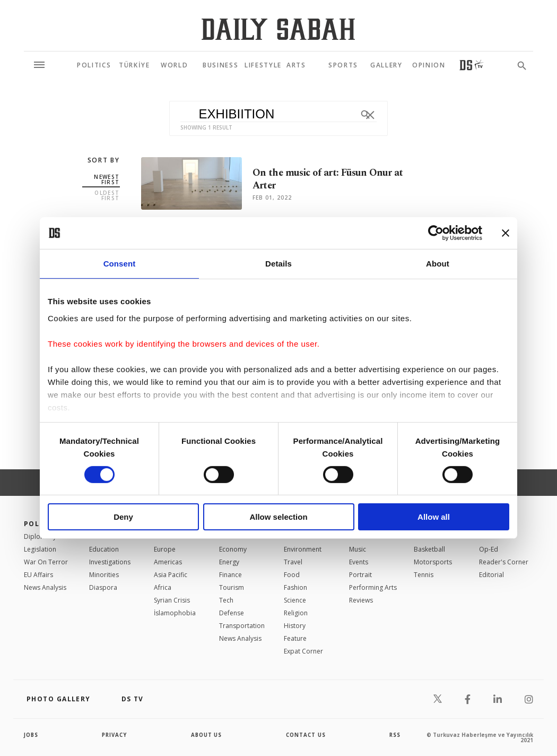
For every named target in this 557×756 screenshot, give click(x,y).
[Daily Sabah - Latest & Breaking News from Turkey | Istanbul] (278, 29)
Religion (296, 613)
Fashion (295, 587)
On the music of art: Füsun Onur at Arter (331, 179)
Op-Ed (489, 549)
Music (358, 549)
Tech (226, 600)
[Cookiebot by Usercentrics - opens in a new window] (436, 233)
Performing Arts (373, 587)
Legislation (40, 549)
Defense (232, 613)
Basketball (429, 549)
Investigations (110, 562)
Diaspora (103, 587)
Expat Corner (303, 651)
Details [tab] (278, 264)
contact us (306, 735)
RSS (395, 735)
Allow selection (278, 517)
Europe (165, 549)
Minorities (104, 575)
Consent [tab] (120, 264)
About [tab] (438, 264)
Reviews (361, 600)
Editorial (491, 575)
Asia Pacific (171, 575)
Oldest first (107, 195)
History (295, 626)
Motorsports (433, 562)
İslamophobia (175, 613)
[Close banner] (506, 233)
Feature (295, 638)
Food (292, 575)
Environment (303, 549)
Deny (123, 517)
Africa (163, 587)
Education (104, 549)
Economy (233, 549)
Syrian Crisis (172, 600)
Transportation (242, 626)
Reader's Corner (504, 562)
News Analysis (45, 587)
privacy (115, 735)
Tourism (232, 587)
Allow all (434, 517)
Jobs (32, 735)
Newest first (107, 179)
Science (295, 600)
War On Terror (46, 562)
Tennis (424, 575)
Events (359, 562)
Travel (293, 562)
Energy (229, 562)
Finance (230, 575)
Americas (168, 562)
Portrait (360, 575)
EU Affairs (38, 575)
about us (207, 735)
